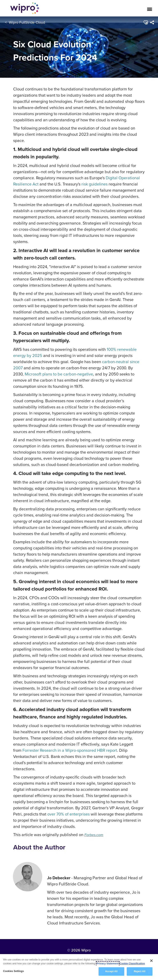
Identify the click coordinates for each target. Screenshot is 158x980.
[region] (79, 967)
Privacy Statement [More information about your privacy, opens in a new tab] (108, 964)
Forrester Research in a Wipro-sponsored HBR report (70, 750)
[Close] (151, 961)
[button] (146, 22)
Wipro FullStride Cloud (27, 22)
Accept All (111, 971)
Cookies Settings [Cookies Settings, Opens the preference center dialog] (13, 971)
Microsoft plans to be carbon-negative (59, 374)
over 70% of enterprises (69, 814)
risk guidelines (95, 184)
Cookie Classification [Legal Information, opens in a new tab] (132, 964)
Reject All (139, 971)
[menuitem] (152, 22)
